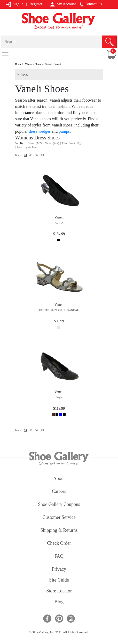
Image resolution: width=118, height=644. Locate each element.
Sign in (15, 4)
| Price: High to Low (26, 147)
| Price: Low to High (71, 143)
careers (59, 492)
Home (18, 64)
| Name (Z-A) (51, 143)
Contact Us (91, 4)
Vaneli (58, 64)
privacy (59, 569)
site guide (59, 580)
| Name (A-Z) (34, 143)
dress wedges (40, 131)
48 (31, 155)
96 (36, 155)
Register (36, 4)
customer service (59, 518)
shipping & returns (59, 531)
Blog (59, 602)
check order (59, 544)
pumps (64, 131)
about (59, 479)
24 (25, 155)
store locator (59, 591)
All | (43, 155)
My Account (63, 4)
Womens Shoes (33, 64)
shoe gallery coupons (59, 505)
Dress (48, 64)
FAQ (59, 557)
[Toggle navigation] (5, 52)
